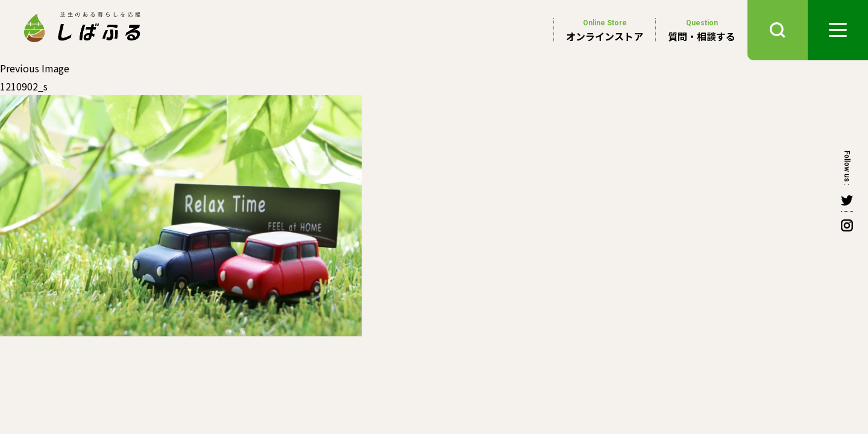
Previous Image (35, 68)
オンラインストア (605, 30)
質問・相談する (702, 30)
